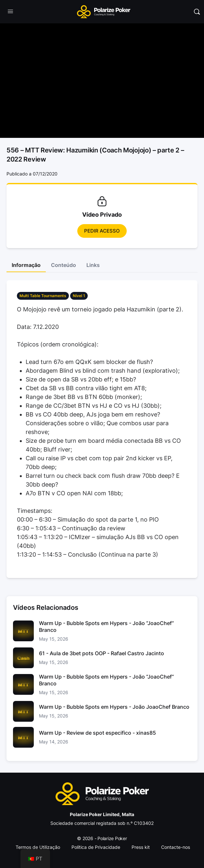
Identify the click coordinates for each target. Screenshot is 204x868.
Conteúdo (64, 265)
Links (93, 265)
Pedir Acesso (102, 231)
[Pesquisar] (197, 12)
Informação (26, 265)
